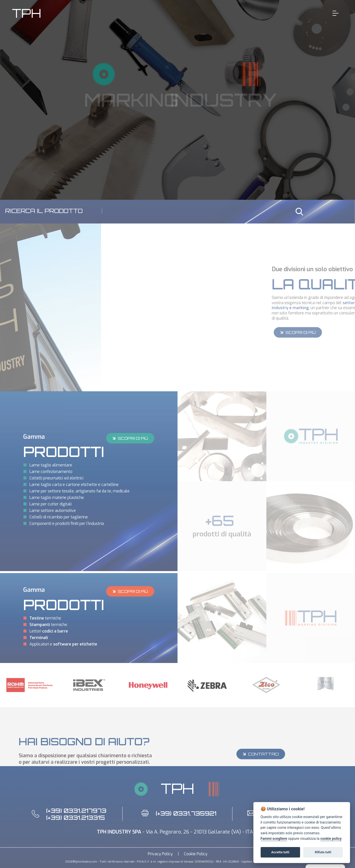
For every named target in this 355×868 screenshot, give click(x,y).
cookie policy (331, 839)
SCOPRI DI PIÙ (130, 438)
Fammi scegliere (274, 839)
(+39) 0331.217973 (76, 811)
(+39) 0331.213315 (76, 818)
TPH (27, 13)
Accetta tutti (280, 852)
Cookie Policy (196, 854)
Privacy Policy (160, 854)
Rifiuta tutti (323, 852)
